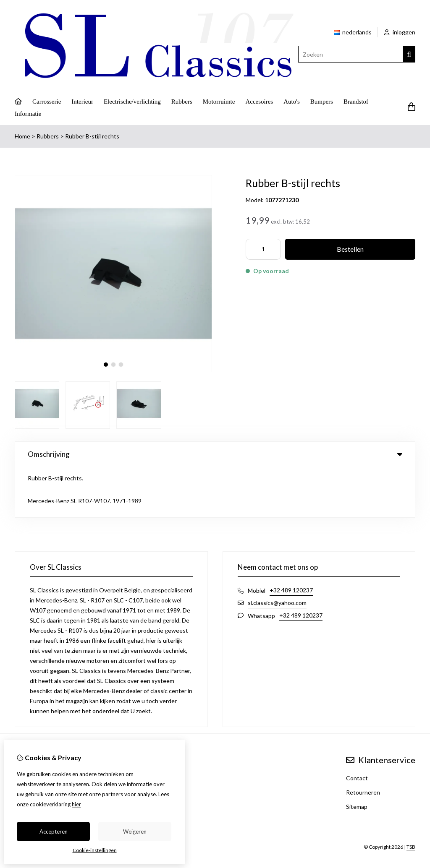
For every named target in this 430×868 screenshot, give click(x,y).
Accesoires (259, 102)
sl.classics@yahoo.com (277, 552)
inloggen (400, 32)
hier (76, 804)
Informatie (28, 114)
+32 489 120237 (291, 540)
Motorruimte (219, 102)
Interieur (82, 102)
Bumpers (322, 102)
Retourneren (363, 742)
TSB (411, 796)
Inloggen (26, 728)
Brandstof (356, 102)
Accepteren (54, 832)
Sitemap (357, 756)
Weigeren (135, 832)
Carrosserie (47, 102)
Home (22, 136)
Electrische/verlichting (132, 102)
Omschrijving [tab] (215, 454)
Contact (357, 728)
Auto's (292, 102)
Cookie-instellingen (95, 850)
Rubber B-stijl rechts (92, 136)
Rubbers (182, 102)
